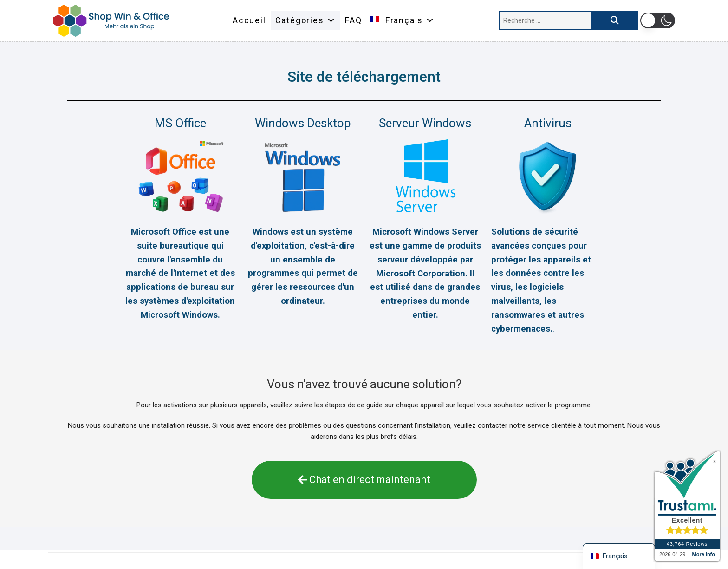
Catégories (306, 20)
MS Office (180, 123)
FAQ (353, 20)
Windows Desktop (303, 123)
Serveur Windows (425, 123)
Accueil (249, 20)
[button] (658, 20)
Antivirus (548, 123)
